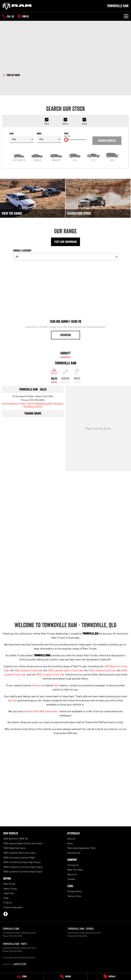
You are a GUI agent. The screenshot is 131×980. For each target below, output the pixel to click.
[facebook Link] (6, 914)
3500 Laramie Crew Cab (50, 674)
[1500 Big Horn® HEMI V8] (65, 301)
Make (22, 138)
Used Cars (9, 893)
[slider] (66, 140)
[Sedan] (37, 157)
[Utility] (93, 157)
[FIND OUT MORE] (11, 75)
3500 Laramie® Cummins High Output (23, 871)
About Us (72, 874)
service (12, 700)
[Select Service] (65, 376)
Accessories (50, 711)
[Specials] (109, 976)
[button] (65, 75)
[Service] (65, 976)
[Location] (54, 376)
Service (71, 839)
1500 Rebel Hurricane (14, 848)
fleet (57, 685)
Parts (70, 843)
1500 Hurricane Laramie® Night (19, 857)
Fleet (6, 898)
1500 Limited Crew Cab (102, 670)
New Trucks (9, 884)
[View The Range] (33, 198)
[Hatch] (19, 157)
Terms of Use (74, 896)
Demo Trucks (10, 889)
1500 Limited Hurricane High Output (22, 862)
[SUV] (75, 157)
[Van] (112, 157)
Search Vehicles (107, 141)
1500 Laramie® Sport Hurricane (19, 853)
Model (49, 138)
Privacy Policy (74, 891)
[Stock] (22, 976)
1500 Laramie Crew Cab (28, 670)
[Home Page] (17, 6)
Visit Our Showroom (66, 242)
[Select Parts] (77, 376)
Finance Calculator (13, 907)
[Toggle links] (14, 964)
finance (36, 685)
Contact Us (73, 865)
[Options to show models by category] (65, 257)
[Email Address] (33, 405)
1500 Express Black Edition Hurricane (23, 843)
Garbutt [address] (65, 353)
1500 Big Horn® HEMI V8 (16, 839)
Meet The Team (75, 870)
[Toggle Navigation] (126, 16)
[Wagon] (56, 157)
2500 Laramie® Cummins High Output (23, 867)
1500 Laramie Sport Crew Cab (65, 670)
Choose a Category (65, 255)
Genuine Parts (31, 711)
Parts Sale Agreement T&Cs (82, 848)
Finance (8, 902)
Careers (71, 879)
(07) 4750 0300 (37, 400)
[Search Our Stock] (98, 198)
